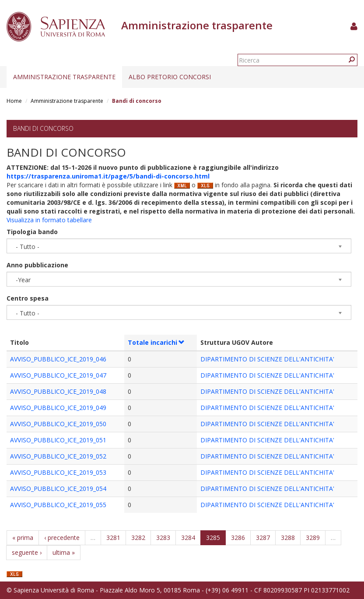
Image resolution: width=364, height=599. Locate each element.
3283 (163, 538)
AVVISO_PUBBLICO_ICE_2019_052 (58, 456)
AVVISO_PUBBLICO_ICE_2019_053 (58, 472)
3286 (238, 538)
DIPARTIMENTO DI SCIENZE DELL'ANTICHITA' (267, 359)
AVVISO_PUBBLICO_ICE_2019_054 (58, 489)
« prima (23, 538)
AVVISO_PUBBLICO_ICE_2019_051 (58, 440)
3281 (113, 538)
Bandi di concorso (43, 128)
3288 (288, 538)
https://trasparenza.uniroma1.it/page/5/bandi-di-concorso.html (108, 176)
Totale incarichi (156, 342)
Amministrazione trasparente (64, 77)
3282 (138, 538)
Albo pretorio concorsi (170, 77)
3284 (188, 538)
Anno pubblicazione (37, 265)
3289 (313, 538)
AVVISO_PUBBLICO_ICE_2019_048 (58, 391)
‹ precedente (62, 538)
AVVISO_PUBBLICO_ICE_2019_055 (58, 505)
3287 (263, 538)
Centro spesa (28, 298)
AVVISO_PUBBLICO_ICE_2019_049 (58, 408)
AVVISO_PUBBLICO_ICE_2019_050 (58, 424)
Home (14, 101)
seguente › (27, 552)
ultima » (64, 552)
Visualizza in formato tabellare (49, 220)
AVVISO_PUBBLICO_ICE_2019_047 (58, 375)
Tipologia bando (32, 232)
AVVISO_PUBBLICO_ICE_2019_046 (58, 359)
